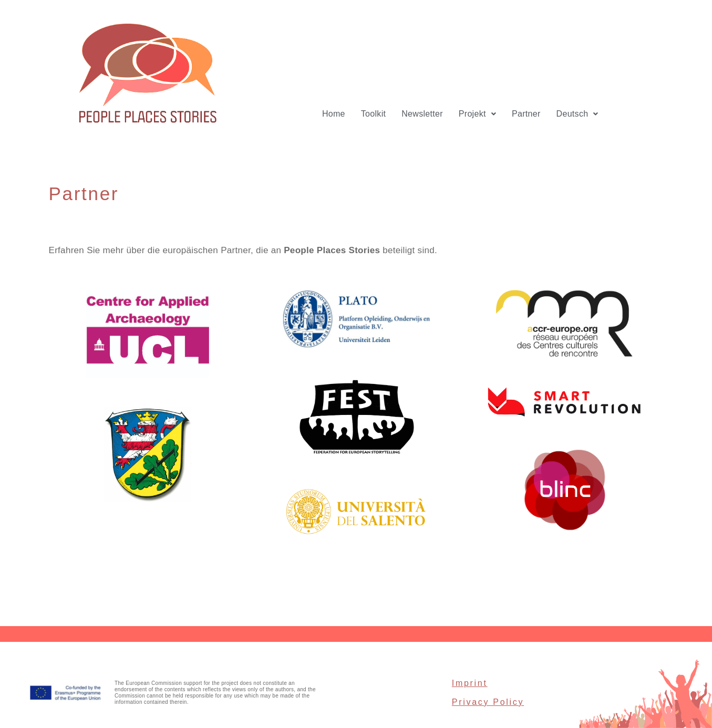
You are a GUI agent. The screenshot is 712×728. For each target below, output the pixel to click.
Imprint (470, 683)
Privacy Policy (488, 702)
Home (334, 114)
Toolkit (373, 114)
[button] (477, 114)
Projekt (477, 114)
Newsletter (422, 114)
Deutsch (577, 114)
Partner (526, 114)
